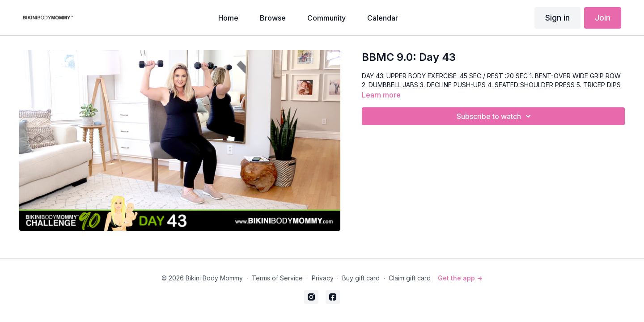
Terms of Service (277, 278)
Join (603, 18)
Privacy (323, 278)
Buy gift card (361, 278)
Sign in (557, 18)
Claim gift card (410, 278)
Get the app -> (460, 278)
